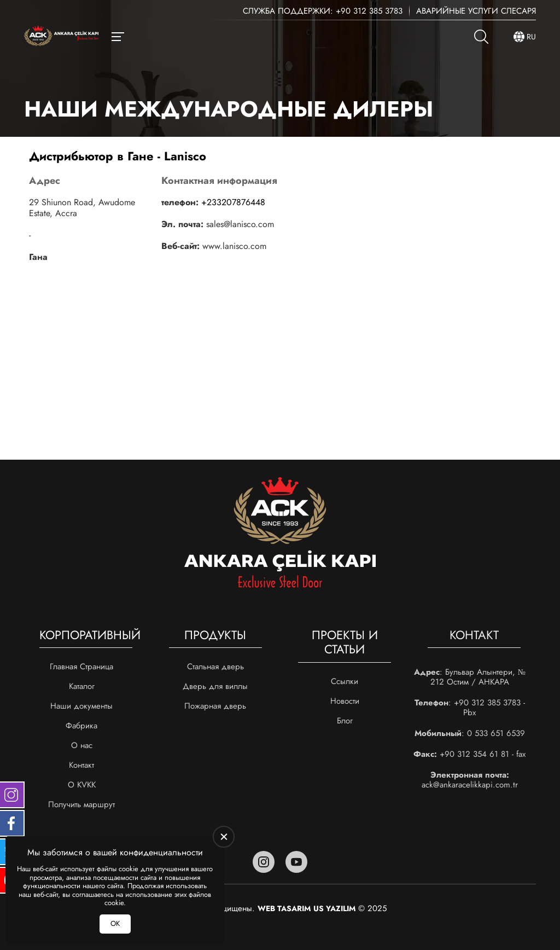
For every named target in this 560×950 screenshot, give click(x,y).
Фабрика (81, 726)
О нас (82, 745)
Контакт (81, 765)
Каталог (82, 686)
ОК (115, 923)
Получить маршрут (81, 804)
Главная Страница (81, 667)
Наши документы (81, 706)
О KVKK (82, 785)
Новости (345, 701)
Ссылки (345, 681)
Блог (345, 721)
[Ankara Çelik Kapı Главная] (61, 37)
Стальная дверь (215, 667)
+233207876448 (233, 202)
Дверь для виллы (215, 686)
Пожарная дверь (215, 706)
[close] (224, 837)
